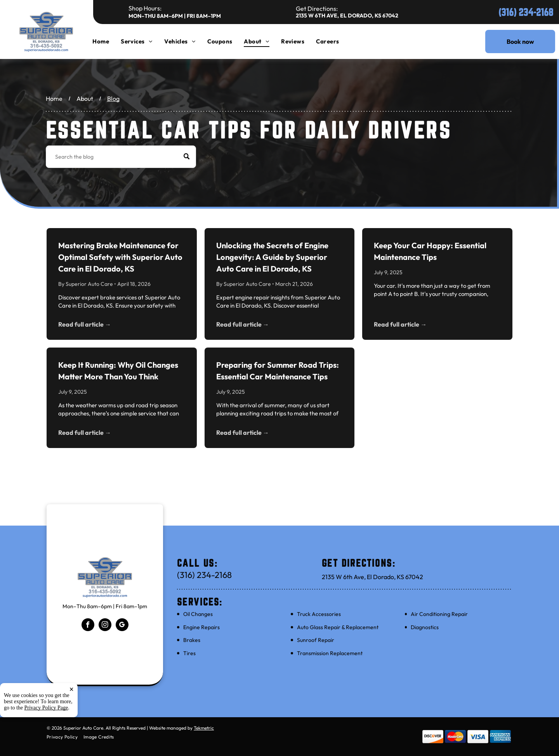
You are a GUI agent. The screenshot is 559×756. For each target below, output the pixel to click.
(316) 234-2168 (526, 12)
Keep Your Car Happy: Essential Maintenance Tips (430, 251)
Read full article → (85, 324)
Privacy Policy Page (46, 708)
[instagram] (105, 626)
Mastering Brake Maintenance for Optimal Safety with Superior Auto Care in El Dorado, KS (120, 257)
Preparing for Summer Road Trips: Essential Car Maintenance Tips (278, 371)
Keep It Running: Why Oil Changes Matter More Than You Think (118, 371)
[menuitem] (107, 41)
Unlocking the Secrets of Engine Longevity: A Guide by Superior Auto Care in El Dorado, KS (272, 257)
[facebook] (88, 626)
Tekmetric (204, 728)
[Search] (121, 157)
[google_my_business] (122, 626)
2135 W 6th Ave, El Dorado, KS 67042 (347, 16)
